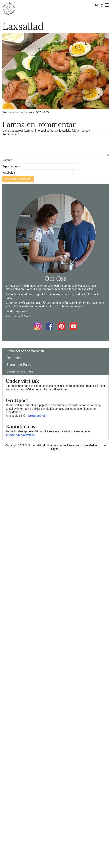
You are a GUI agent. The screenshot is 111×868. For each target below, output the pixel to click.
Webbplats (9, 173)
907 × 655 (42, 112)
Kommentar (11, 134)
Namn (7, 160)
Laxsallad (30, 112)
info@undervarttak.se (20, 435)
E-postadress (12, 166)
